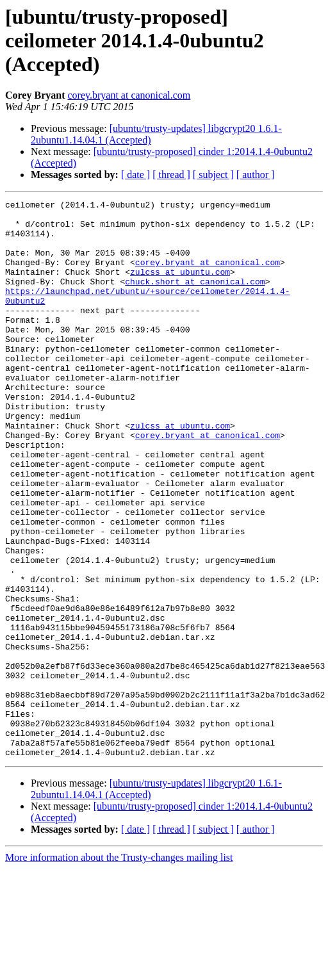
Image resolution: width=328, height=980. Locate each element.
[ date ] (135, 175)
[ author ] (256, 175)
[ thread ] (171, 175)
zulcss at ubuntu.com (180, 287)
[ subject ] (213, 175)
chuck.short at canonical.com (195, 298)
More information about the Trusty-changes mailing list (119, 969)
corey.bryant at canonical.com (129, 95)
